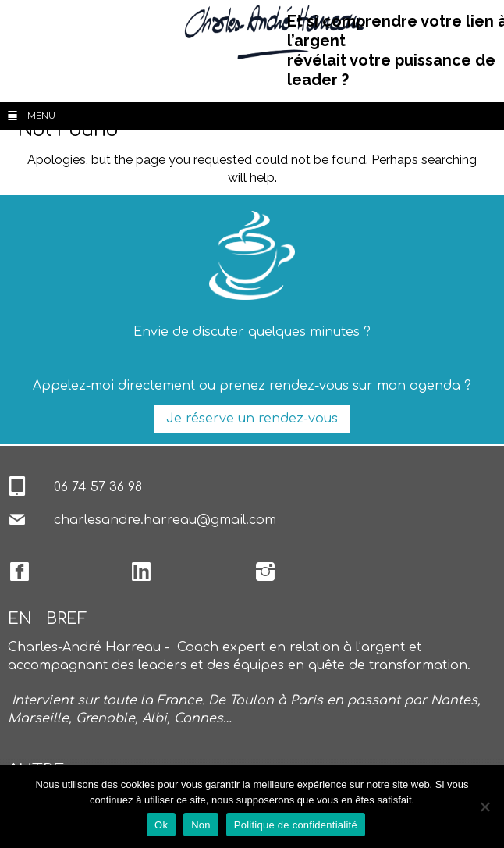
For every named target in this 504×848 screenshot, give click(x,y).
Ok (161, 825)
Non (201, 825)
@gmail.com (236, 520)
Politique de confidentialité (296, 825)
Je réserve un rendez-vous (252, 419)
